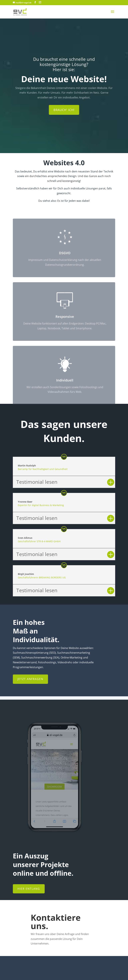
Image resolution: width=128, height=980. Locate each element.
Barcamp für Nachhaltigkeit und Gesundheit (43, 469)
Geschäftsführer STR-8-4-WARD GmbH (39, 541)
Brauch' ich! (64, 111)
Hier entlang (29, 889)
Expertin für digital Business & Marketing (41, 505)
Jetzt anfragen (30, 679)
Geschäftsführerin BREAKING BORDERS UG (42, 577)
